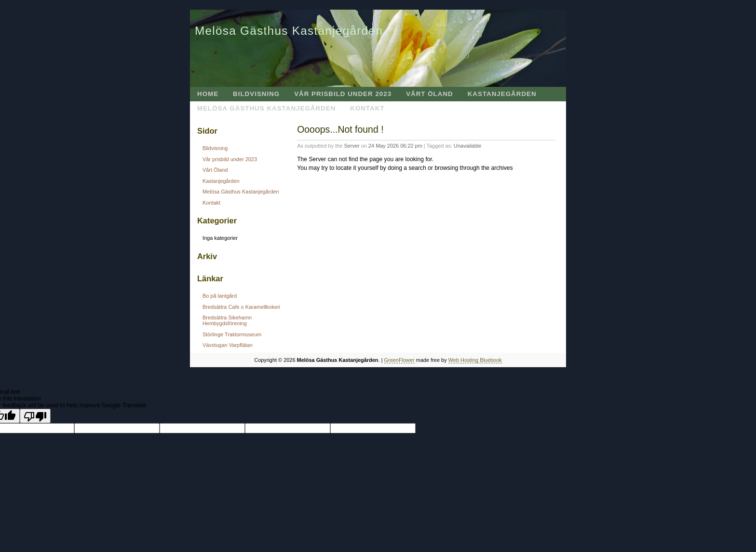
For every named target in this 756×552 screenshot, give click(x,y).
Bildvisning (256, 94)
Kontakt (367, 108)
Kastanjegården (502, 94)
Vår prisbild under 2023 (343, 94)
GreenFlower (399, 360)
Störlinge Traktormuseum (232, 334)
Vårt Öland (430, 94)
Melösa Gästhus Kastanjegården (289, 31)
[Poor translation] (35, 416)
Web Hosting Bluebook (475, 360)
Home (208, 94)
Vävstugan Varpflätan (228, 345)
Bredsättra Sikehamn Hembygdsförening (227, 320)
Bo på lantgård (220, 296)
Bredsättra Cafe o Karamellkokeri (241, 307)
